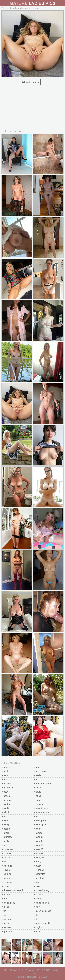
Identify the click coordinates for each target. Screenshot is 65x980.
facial (5, 907)
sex (36, 882)
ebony (6, 895)
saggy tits (39, 874)
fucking (6, 919)
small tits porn (42, 903)
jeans (37, 792)
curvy (5, 886)
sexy (37, 886)
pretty (37, 862)
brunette (7, 837)
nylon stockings (42, 911)
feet (4, 915)
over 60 (38, 849)
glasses (6, 927)
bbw (5, 792)
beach (6, 796)
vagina (38, 927)
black (5, 816)
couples (6, 874)
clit (4, 862)
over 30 (38, 837)
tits (36, 919)
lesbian (38, 804)
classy (6, 858)
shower (38, 895)
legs (37, 800)
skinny (38, 899)
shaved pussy (41, 890)
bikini (5, 812)
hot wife (38, 931)
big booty (7, 804)
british (5, 833)
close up (7, 866)
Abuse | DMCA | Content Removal (19, 970)
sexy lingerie (41, 808)
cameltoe (7, 849)
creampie (7, 878)
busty (5, 841)
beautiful (7, 800)
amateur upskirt (42, 923)
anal (5, 771)
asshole (6, 784)
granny (38, 767)
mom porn (40, 821)
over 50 (38, 845)
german (6, 923)
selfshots (39, 878)
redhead (39, 870)
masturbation (41, 812)
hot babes (7, 788)
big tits (6, 808)
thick (37, 915)
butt (4, 845)
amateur (7, 767)
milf (36, 816)
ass (4, 779)
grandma (7, 931)
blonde (6, 821)
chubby (6, 853)
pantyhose (40, 858)
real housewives (43, 784)
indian (38, 788)
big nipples (40, 825)
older (37, 829)
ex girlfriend (8, 903)
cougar (6, 870)
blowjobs (7, 825)
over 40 (38, 841)
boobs (6, 829)
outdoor (38, 833)
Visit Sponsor (31, 82)
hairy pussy (40, 771)
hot (36, 779)
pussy (37, 866)
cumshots (7, 882)
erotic (5, 899)
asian (5, 775)
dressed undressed (12, 890)
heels (37, 775)
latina (37, 796)
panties (38, 853)
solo (37, 907)
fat (4, 911)
